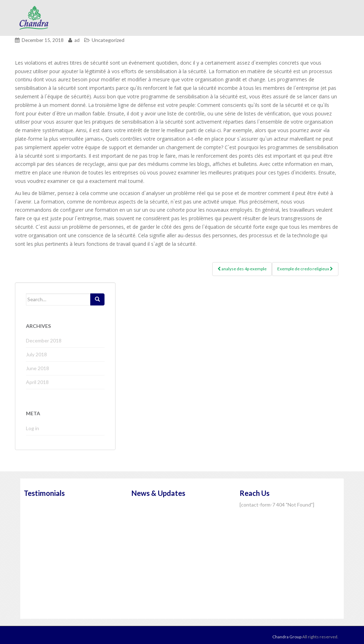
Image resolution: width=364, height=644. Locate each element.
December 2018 (44, 340)
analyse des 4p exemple (242, 269)
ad (77, 40)
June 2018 (38, 368)
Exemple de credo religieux (305, 269)
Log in (33, 428)
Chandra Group (34, 18)
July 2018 (36, 354)
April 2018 (37, 382)
